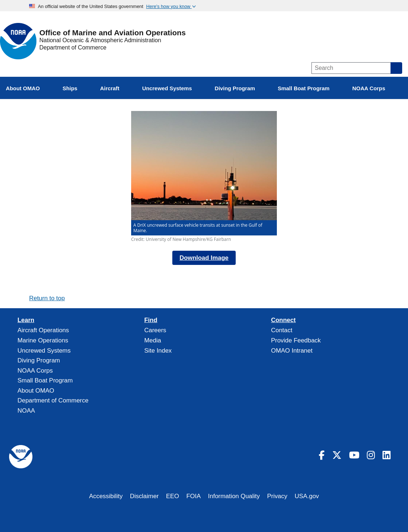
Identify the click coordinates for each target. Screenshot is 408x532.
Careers (155, 330)
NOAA (26, 411)
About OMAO (36, 391)
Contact (282, 330)
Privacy (277, 496)
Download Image (204, 258)
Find (151, 320)
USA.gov (307, 496)
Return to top (47, 298)
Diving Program (39, 360)
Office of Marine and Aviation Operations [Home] (113, 33)
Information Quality (234, 496)
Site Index (158, 351)
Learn (26, 320)
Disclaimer (144, 496)
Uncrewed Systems (44, 351)
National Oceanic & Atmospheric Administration (100, 40)
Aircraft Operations (43, 330)
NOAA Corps (35, 371)
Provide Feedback (296, 340)
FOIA (194, 496)
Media (153, 340)
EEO (173, 496)
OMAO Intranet (292, 351)
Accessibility (106, 496)
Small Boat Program (45, 380)
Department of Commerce (73, 47)
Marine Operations (43, 340)
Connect (283, 320)
